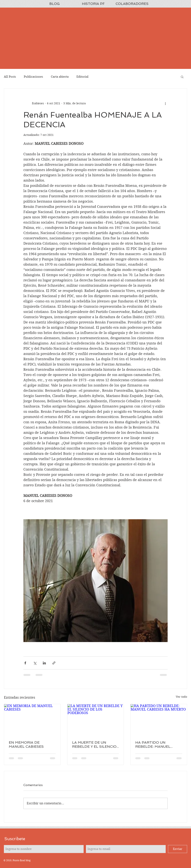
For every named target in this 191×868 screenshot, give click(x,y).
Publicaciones (33, 77)
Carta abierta (60, 77)
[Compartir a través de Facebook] (25, 663)
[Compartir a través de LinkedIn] (44, 663)
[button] (182, 77)
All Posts (10, 77)
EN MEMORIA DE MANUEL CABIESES (26, 744)
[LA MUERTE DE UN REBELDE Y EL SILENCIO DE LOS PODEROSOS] (96, 720)
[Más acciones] (165, 103)
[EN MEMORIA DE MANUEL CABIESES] (32, 720)
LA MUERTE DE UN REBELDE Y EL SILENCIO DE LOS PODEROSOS (94, 744)
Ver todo (181, 697)
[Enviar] (178, 849)
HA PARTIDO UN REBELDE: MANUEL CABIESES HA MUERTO (156, 744)
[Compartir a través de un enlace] (54, 663)
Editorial (82, 77)
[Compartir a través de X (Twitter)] (35, 663)
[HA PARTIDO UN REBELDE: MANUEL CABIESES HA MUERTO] (159, 720)
